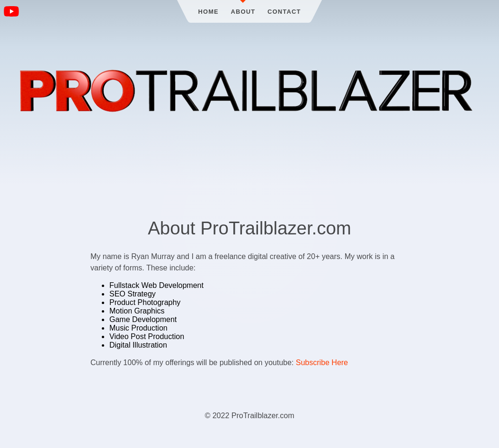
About (243, 12)
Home (208, 12)
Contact (284, 12)
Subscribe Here (322, 363)
